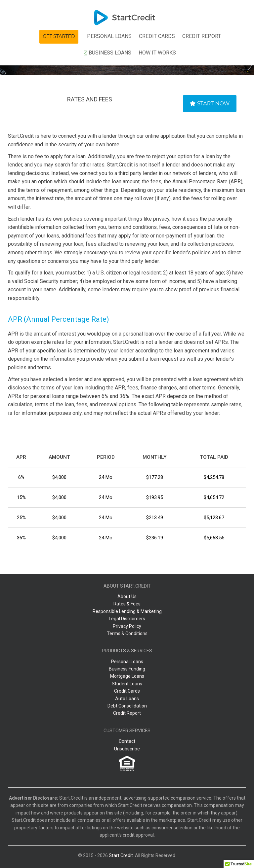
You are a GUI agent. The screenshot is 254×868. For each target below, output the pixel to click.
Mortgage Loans (127, 676)
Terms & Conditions (127, 633)
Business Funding (127, 669)
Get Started (59, 36)
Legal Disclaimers (127, 619)
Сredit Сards (157, 36)
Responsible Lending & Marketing (127, 611)
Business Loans (107, 53)
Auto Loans (127, 699)
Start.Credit (121, 855)
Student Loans (127, 684)
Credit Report (202, 36)
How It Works (157, 53)
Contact (127, 741)
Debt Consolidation (127, 706)
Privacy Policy (127, 626)
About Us (127, 597)
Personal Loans (109, 36)
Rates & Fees (127, 604)
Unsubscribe (127, 749)
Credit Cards (127, 691)
